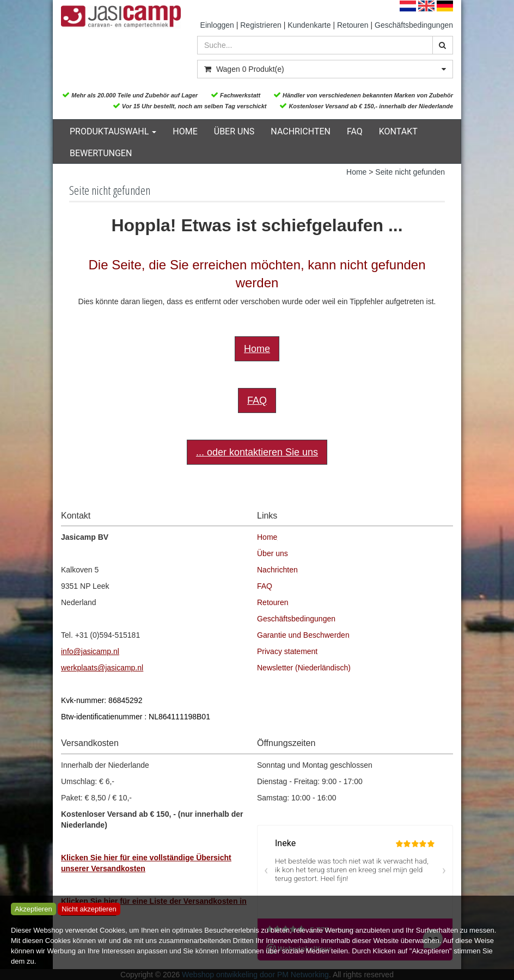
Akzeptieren (33, 909)
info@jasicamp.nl (90, 651)
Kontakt (398, 131)
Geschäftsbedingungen (414, 25)
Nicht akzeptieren (89, 909)
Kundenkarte (309, 25)
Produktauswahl (113, 131)
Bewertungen (101, 153)
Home (185, 131)
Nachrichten (301, 131)
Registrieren (261, 25)
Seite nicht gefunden (410, 172)
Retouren (353, 25)
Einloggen (217, 25)
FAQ (355, 131)
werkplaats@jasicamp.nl (102, 668)
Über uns (234, 131)
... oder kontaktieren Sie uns (257, 452)
